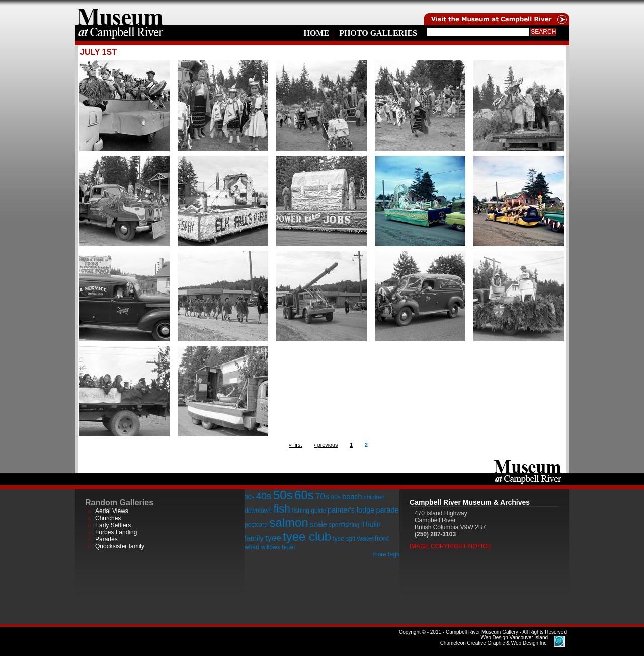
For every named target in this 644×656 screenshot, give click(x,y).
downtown (258, 511)
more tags (386, 554)
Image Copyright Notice (450, 546)
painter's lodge (351, 510)
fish (282, 509)
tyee (273, 538)
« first (295, 445)
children (374, 497)
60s (304, 495)
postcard (256, 525)
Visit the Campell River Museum (496, 13)
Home (316, 33)
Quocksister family (120, 546)
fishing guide (309, 511)
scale (318, 524)
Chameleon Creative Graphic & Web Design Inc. (494, 640)
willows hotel (278, 547)
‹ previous (326, 445)
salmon (289, 522)
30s (249, 497)
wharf (252, 547)
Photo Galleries (378, 33)
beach (352, 497)
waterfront (373, 538)
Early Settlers (113, 525)
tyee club (307, 536)
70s (322, 497)
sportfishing (344, 525)
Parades (106, 539)
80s (335, 497)
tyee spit (344, 539)
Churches (108, 518)
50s (283, 495)
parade (388, 510)
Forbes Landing (116, 532)
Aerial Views (112, 511)
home (120, 13)
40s (264, 496)
